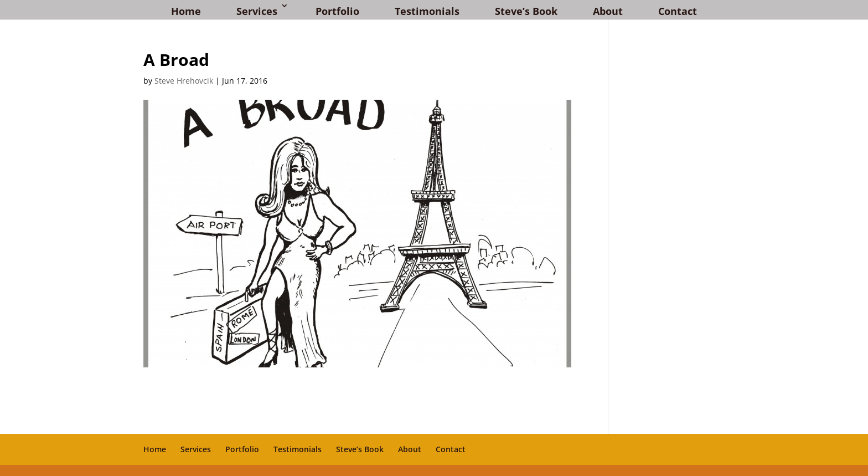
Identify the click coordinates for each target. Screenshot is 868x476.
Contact (678, 11)
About (608, 11)
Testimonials (427, 11)
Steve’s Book (526, 11)
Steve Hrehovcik (184, 81)
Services (257, 11)
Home (186, 11)
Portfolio (337, 11)
